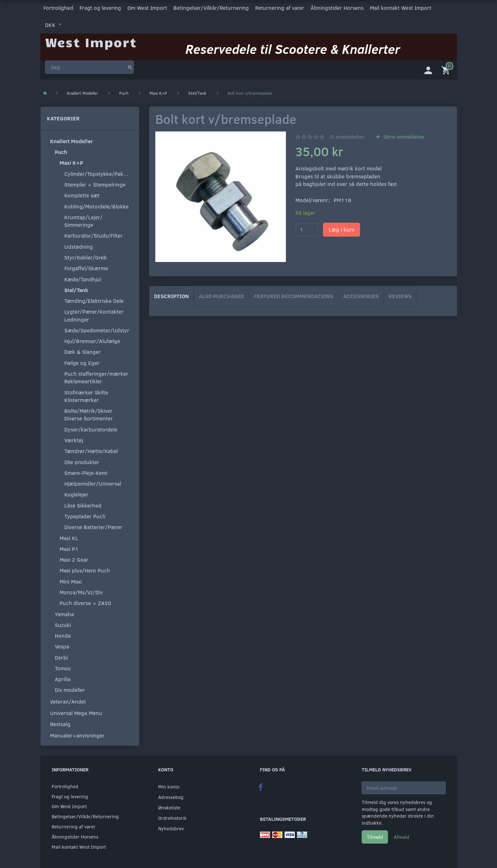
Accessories (361, 295)
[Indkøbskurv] (447, 68)
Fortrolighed (58, 7)
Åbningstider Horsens (337, 7)
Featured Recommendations (294, 295)
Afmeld (401, 836)
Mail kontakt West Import (401, 7)
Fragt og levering (100, 7)
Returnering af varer (280, 7)
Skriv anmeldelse (403, 135)
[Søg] (130, 65)
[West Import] (91, 39)
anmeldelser (348, 135)
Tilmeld (375, 836)
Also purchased (221, 295)
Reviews (400, 295)
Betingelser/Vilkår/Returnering (211, 7)
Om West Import (147, 7)
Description (171, 295)
